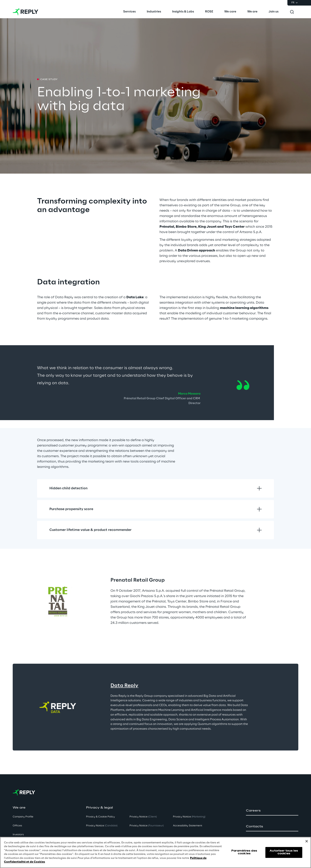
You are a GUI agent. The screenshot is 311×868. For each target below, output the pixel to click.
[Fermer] (307, 841)
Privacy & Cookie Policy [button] (100, 817)
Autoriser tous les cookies (284, 852)
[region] (155, 852)
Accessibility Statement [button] (188, 826)
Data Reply (124, 686)
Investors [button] (18, 835)
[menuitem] (129, 12)
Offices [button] (17, 826)
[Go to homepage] (25, 12)
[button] (272, 811)
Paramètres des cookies (244, 852)
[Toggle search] (292, 12)
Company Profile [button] (23, 817)
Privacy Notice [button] (102, 826)
